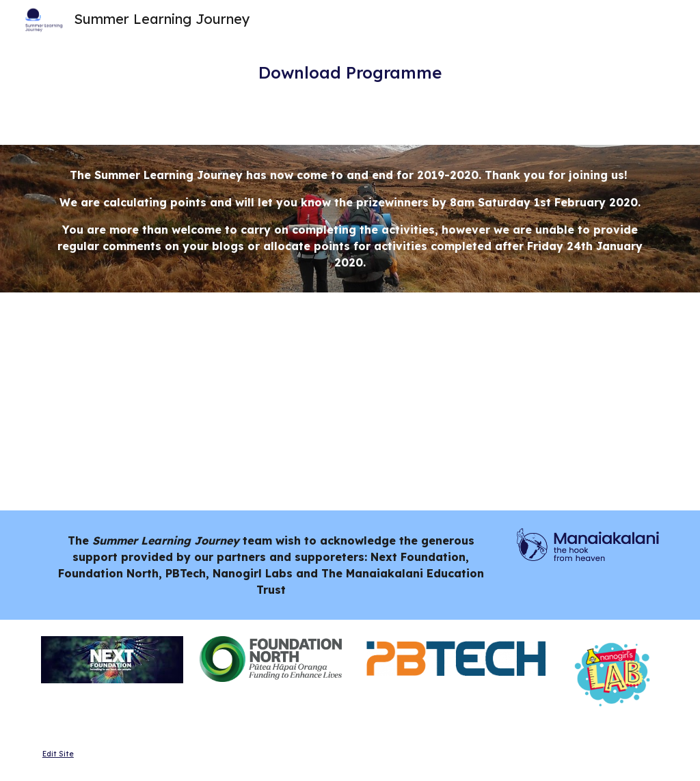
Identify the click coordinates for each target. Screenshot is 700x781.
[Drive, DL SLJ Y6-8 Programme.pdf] (509, 401)
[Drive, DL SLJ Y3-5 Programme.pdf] (192, 401)
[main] (350, 72)
